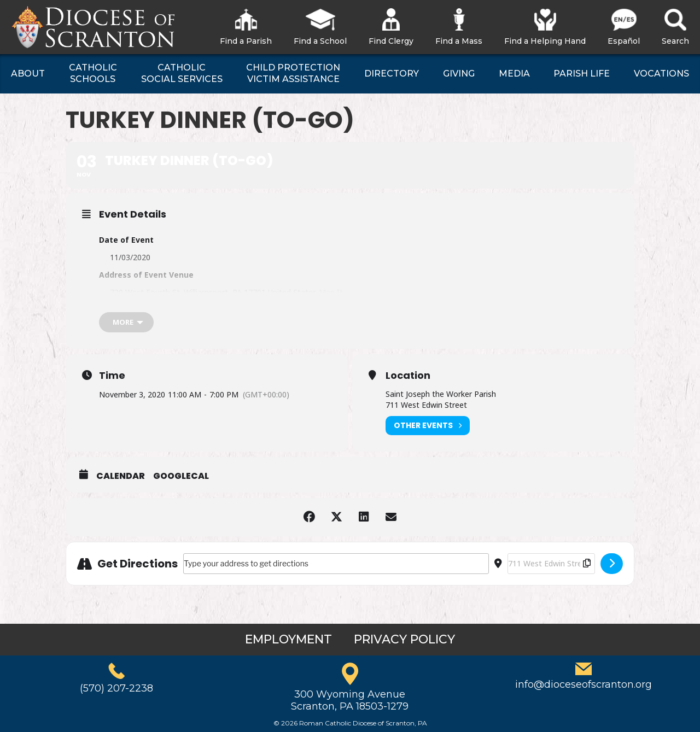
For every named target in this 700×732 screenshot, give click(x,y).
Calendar (121, 476)
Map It (331, 292)
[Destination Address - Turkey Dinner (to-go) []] (551, 564)
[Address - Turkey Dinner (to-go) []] (336, 564)
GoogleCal (181, 476)
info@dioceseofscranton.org (584, 684)
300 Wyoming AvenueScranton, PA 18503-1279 (350, 700)
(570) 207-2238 (116, 688)
